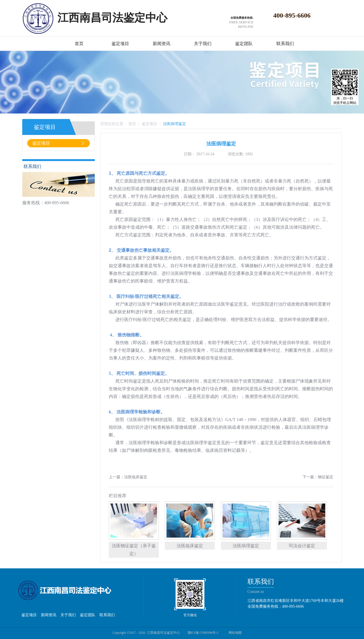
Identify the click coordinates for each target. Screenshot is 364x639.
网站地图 (234, 633)
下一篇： (318, 477)
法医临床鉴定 (190, 546)
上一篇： (128, 477)
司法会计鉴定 (302, 546)
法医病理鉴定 (174, 124)
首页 (79, 44)
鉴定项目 (149, 124)
